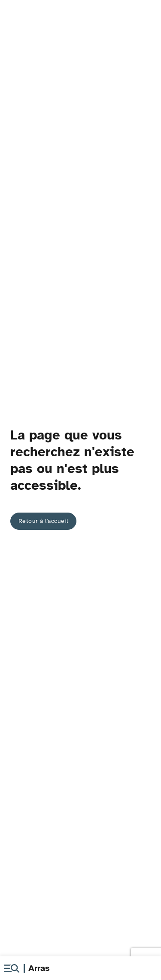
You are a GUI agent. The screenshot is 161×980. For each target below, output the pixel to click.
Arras (39, 968)
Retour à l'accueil (43, 521)
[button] (12, 968)
